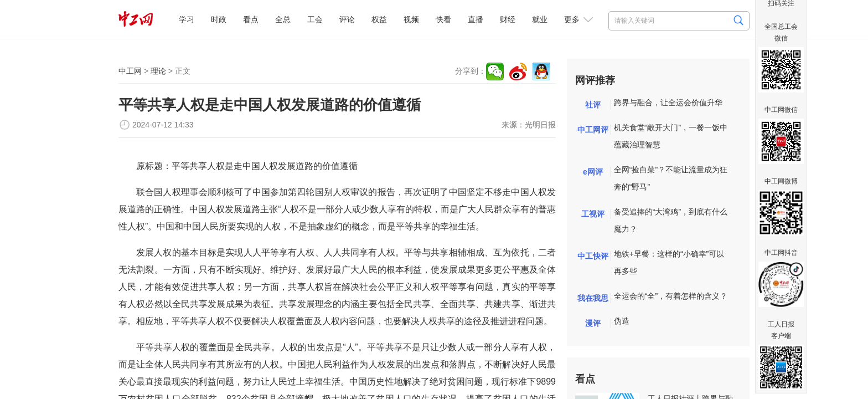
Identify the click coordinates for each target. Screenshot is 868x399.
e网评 (593, 172)
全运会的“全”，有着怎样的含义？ (671, 296)
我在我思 (593, 298)
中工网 (130, 71)
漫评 (593, 323)
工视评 (593, 214)
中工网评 (593, 130)
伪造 (622, 321)
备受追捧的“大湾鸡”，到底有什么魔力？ (671, 220)
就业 (540, 19)
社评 (593, 105)
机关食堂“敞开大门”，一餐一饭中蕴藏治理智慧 (671, 136)
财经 (508, 19)
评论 (347, 19)
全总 (283, 19)
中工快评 (593, 256)
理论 (158, 71)
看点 (251, 19)
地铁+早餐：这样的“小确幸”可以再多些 (669, 262)
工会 (315, 19)
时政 (219, 19)
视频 (411, 19)
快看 (443, 19)
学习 (187, 19)
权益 (379, 19)
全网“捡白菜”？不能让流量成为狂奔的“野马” (671, 178)
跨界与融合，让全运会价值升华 (668, 103)
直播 (476, 19)
